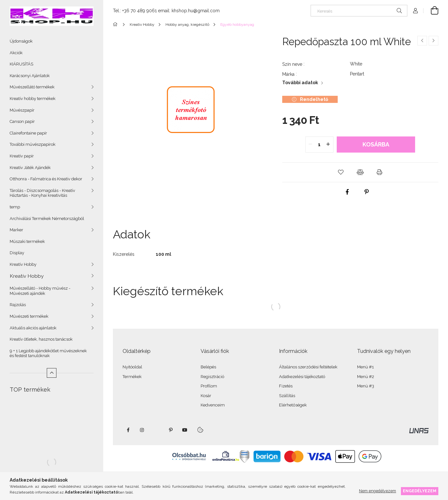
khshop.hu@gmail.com (196, 11)
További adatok (300, 83)
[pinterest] (367, 192)
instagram (142, 430)
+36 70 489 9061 (139, 11)
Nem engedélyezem (378, 491)
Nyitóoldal (132, 367)
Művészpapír (22, 110)
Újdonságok (21, 41)
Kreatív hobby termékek (33, 99)
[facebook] (347, 192)
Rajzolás (18, 305)
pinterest (171, 430)
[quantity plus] (328, 145)
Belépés (208, 367)
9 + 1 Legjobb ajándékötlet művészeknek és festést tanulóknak (48, 353)
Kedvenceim (213, 405)
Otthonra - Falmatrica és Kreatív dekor (46, 179)
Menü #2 (366, 377)
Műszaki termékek (27, 241)
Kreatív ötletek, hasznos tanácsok (41, 339)
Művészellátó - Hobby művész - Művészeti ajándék (40, 291)
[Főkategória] (116, 25)
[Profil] (415, 11)
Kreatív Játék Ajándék (30, 168)
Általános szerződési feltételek (308, 367)
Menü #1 (365, 367)
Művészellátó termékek (32, 87)
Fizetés (286, 386)
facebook (128, 430)
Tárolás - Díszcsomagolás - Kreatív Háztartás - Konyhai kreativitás (42, 193)
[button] (341, 172)
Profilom (209, 386)
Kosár (206, 396)
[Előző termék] (422, 41)
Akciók (16, 53)
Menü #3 (366, 386)
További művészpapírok (33, 144)
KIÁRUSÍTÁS (21, 64)
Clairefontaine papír (28, 133)
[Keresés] (359, 11)
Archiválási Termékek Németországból (47, 219)
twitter (156, 430)
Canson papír (22, 121)
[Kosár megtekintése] (431, 11)
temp (15, 207)
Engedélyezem (420, 491)
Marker (16, 230)
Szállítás (287, 396)
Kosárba (376, 144)
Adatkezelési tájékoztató (302, 377)
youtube (185, 430)
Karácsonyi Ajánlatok (30, 76)
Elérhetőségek (293, 405)
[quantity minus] (311, 145)
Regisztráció (212, 377)
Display (17, 253)
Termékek (132, 377)
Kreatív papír (22, 156)
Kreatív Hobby (23, 264)
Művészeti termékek (29, 316)
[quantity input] (319, 145)
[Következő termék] (433, 41)
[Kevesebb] (52, 373)
